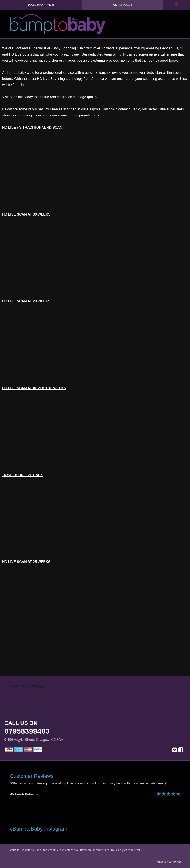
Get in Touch (122, 5)
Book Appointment (41, 5)
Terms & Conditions (168, 862)
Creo (38, 850)
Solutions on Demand (89, 850)
